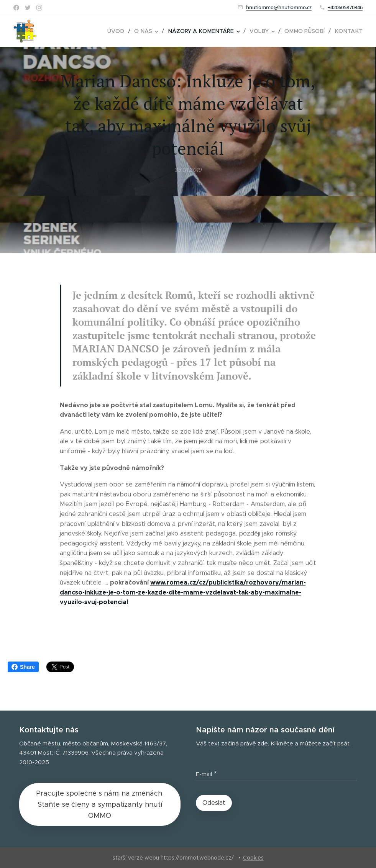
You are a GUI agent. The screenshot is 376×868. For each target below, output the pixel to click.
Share (23, 667)
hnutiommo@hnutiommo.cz (279, 7)
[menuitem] (123, 31)
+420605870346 (345, 7)
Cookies (253, 858)
